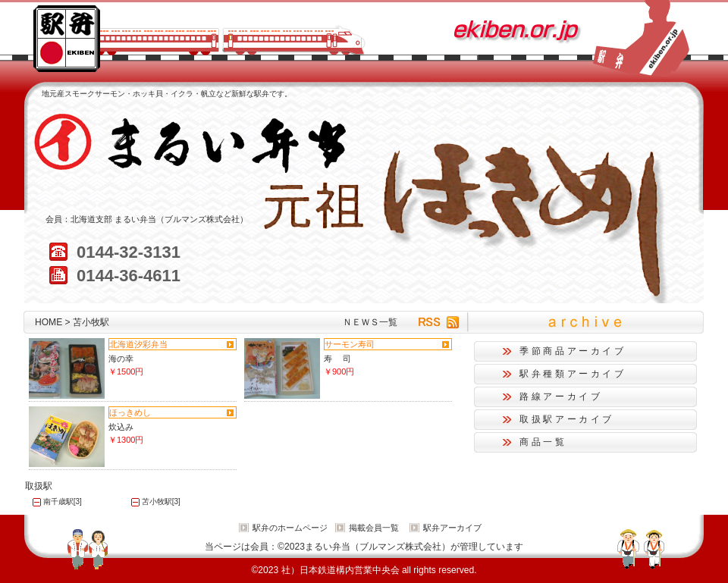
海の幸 (121, 359)
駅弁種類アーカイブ (573, 374)
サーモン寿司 (350, 344)
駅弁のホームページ (290, 528)
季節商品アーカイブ (573, 351)
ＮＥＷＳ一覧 (370, 322)
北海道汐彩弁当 (138, 344)
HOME (49, 322)
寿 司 (337, 359)
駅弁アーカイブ (452, 528)
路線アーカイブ (561, 397)
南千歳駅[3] (63, 502)
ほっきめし (130, 412)
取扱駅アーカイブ (567, 419)
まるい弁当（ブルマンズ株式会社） (181, 219)
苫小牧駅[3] (161, 502)
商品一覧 (543, 442)
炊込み (121, 427)
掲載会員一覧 (374, 528)
